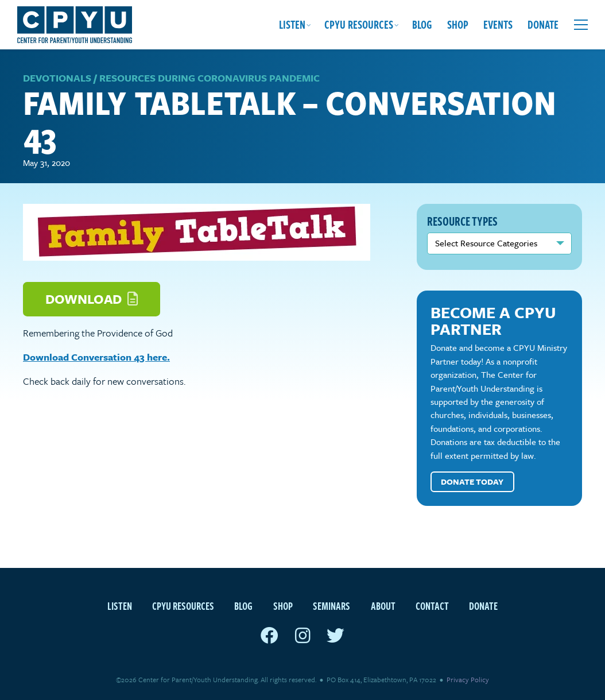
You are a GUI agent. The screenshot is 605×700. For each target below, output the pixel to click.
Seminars (331, 606)
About (383, 606)
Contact (432, 606)
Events (498, 24)
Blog (422, 24)
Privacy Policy (468, 679)
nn (499, 243)
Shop (458, 24)
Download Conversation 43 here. (96, 357)
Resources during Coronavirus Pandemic (210, 78)
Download (92, 299)
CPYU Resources (359, 24)
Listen (292, 24)
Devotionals (57, 78)
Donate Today (472, 482)
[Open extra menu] (581, 25)
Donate (543, 24)
